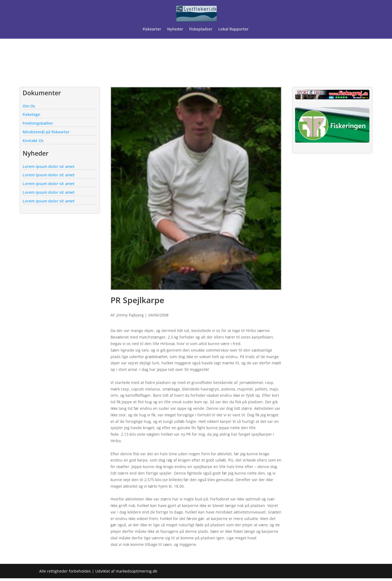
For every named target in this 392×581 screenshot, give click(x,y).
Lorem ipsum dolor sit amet (49, 166)
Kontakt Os (33, 141)
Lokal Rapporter (234, 29)
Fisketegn (31, 114)
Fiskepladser (201, 29)
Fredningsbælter (38, 123)
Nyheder (175, 29)
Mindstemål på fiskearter (46, 132)
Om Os (29, 106)
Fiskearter (152, 29)
